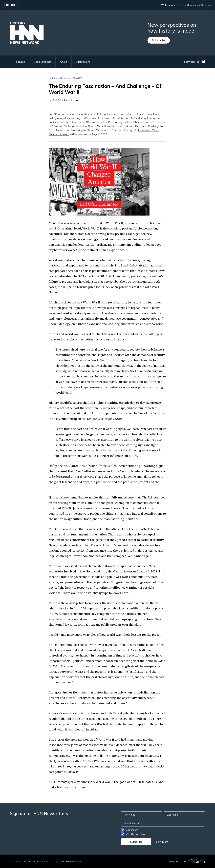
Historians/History (58, 78)
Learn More (161, 842)
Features (20, 62)
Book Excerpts (42, 62)
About (63, 62)
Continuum (132, 830)
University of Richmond (200, 5)
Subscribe (159, 40)
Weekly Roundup (135, 834)
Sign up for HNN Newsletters (68, 861)
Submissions (83, 62)
